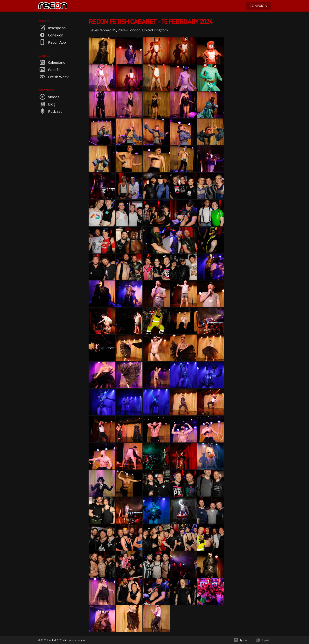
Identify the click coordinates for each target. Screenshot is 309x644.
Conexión (51, 35)
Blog (47, 104)
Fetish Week (53, 77)
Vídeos (49, 97)
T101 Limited (48, 640)
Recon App (52, 42)
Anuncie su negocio (75, 640)
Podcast (50, 111)
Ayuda (243, 640)
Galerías (50, 70)
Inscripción (52, 28)
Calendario (52, 62)
